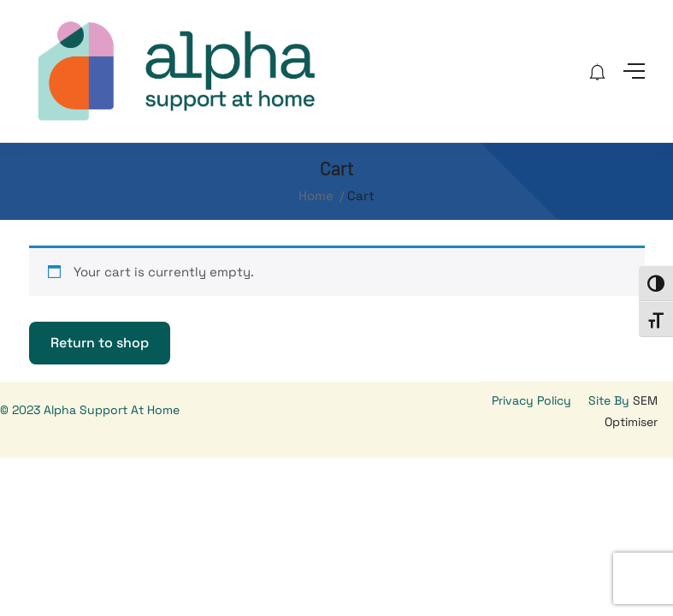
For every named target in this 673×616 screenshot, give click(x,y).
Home (316, 195)
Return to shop (100, 343)
